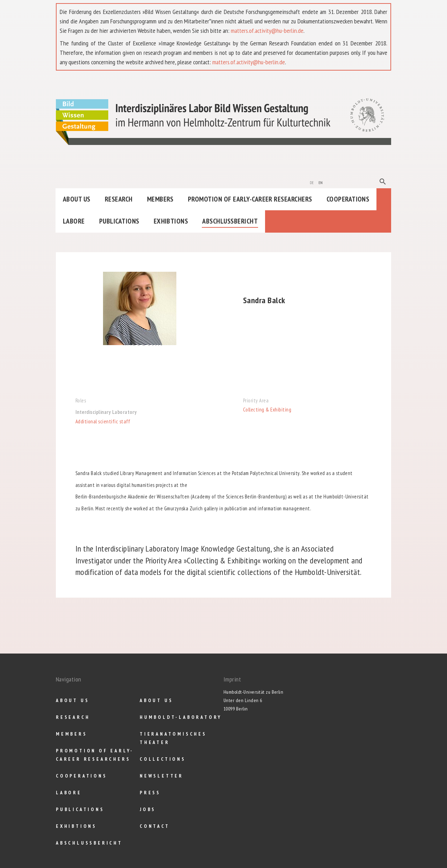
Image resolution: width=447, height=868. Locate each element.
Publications (119, 221)
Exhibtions (171, 221)
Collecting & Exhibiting (267, 410)
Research (119, 199)
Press (150, 793)
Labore (74, 221)
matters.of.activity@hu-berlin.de (267, 31)
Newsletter (162, 776)
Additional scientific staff (103, 421)
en (321, 182)
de (312, 182)
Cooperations (348, 199)
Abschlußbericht (230, 221)
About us (77, 199)
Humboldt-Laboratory (181, 717)
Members (160, 199)
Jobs (148, 809)
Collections (163, 759)
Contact (155, 826)
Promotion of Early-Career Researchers (250, 199)
